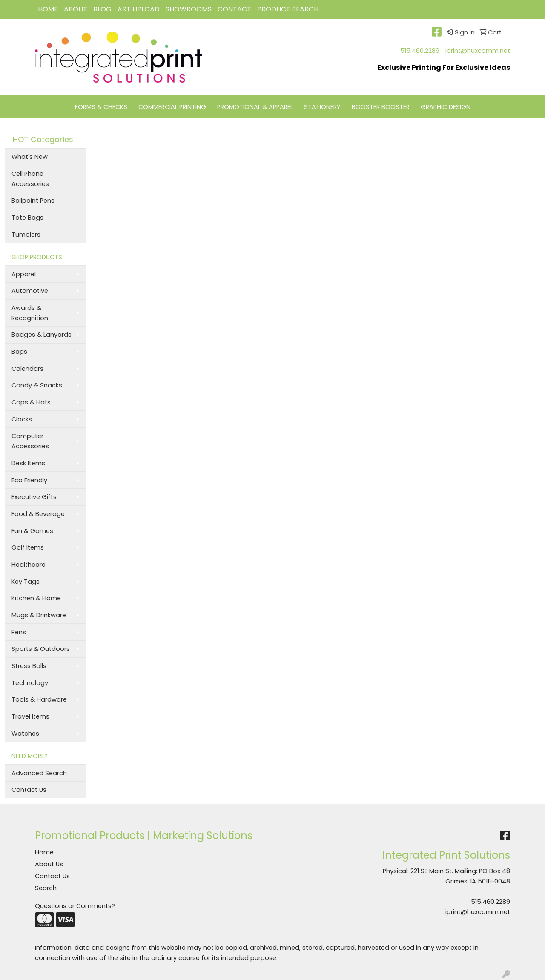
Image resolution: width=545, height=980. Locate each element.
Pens (19, 632)
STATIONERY (322, 107)
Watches (25, 734)
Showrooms (189, 9)
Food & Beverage (38, 514)
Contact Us (29, 790)
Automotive (30, 291)
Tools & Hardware (39, 699)
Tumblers (26, 235)
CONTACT (234, 9)
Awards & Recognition (30, 313)
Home (44, 852)
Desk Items (28, 463)
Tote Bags (27, 218)
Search (46, 888)
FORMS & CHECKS (101, 107)
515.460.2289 (420, 51)
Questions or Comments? (75, 906)
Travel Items (30, 716)
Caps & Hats (31, 402)
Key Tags (26, 582)
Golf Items (28, 547)
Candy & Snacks (37, 385)
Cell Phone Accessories (30, 179)
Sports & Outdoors (41, 649)
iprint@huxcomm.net (478, 51)
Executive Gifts (34, 497)
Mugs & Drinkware (39, 615)
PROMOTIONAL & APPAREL (255, 107)
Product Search (288, 9)
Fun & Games (32, 531)
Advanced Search (39, 773)
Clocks (22, 419)
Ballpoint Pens (33, 201)
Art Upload (139, 9)
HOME (48, 9)
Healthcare (29, 565)
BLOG (102, 9)
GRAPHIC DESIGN (446, 107)
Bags (19, 352)
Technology (30, 683)
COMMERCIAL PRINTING (172, 107)
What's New (30, 157)
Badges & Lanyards (42, 335)
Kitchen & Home (36, 598)
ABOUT (76, 9)
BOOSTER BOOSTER (381, 107)
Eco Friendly (29, 480)
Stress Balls (29, 666)
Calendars (27, 369)
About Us (49, 864)
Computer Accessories (30, 441)
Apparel (24, 274)
